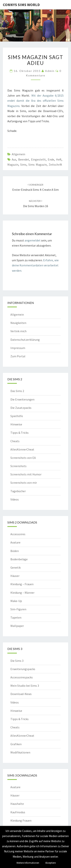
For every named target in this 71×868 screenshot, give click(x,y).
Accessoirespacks (22, 677)
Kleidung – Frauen (22, 584)
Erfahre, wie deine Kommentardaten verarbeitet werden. (35, 265)
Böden (15, 551)
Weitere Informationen (28, 863)
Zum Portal (18, 356)
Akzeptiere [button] (50, 863)
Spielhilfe (17, 416)
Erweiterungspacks (23, 669)
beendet (24, 159)
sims (23, 165)
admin (50, 71)
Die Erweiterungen (22, 399)
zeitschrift (55, 165)
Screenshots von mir (24, 483)
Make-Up (16, 601)
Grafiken (16, 744)
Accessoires (18, 534)
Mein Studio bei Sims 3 (25, 686)
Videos (15, 499)
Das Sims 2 (17, 391)
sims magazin (38, 165)
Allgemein (18, 154)
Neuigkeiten (18, 323)
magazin (13, 165)
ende (51, 159)
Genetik (16, 567)
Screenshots (18, 466)
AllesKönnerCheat (22, 449)
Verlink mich (18, 331)
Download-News (21, 694)
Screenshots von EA (23, 458)
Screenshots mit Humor (26, 474)
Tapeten (16, 617)
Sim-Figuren (18, 609)
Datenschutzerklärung (25, 340)
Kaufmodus (18, 812)
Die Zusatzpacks (21, 408)
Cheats (15, 441)
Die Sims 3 (17, 661)
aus (14, 159)
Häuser (15, 576)
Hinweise (16, 424)
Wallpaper (17, 626)
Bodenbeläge (19, 559)
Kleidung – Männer (22, 593)
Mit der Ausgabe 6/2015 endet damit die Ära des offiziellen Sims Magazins (35, 101)
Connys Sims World (21, 5)
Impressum (18, 348)
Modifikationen (20, 752)
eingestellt (38, 159)
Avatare (15, 542)
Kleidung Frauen (21, 820)
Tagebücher (18, 491)
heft (59, 159)
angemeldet (33, 240)
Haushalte (17, 804)
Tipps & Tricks (20, 433)
